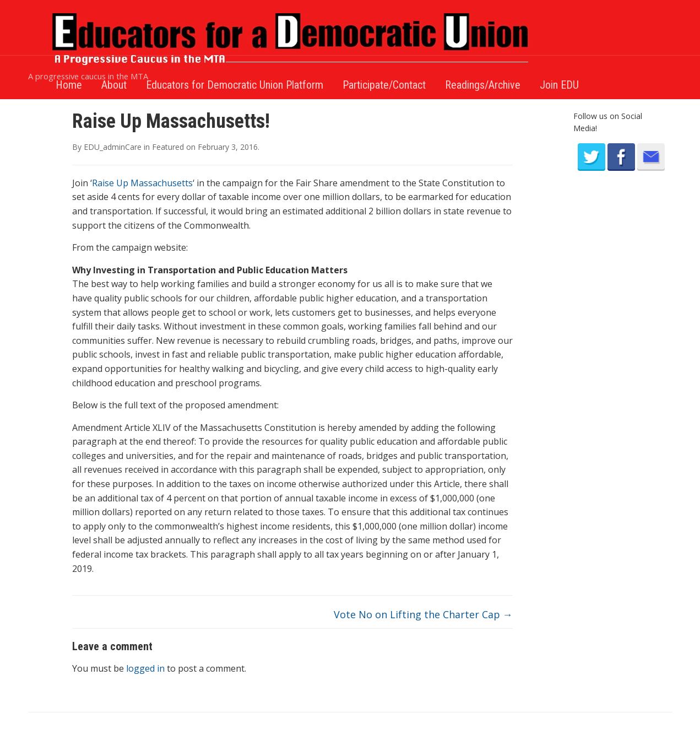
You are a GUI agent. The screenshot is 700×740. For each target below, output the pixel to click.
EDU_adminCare (113, 147)
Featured (168, 147)
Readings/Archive (483, 85)
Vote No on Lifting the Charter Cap (423, 614)
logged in (145, 668)
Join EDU (559, 85)
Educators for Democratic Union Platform (235, 85)
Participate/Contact (384, 85)
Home (69, 85)
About (114, 85)
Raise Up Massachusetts (142, 183)
